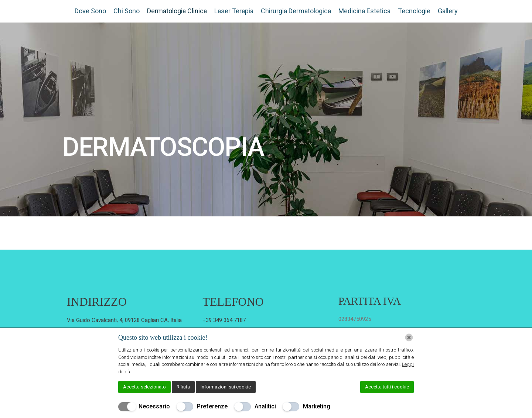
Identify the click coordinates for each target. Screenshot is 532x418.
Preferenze (212, 406)
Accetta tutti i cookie (387, 387)
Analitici (265, 406)
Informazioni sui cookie (226, 387)
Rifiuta (183, 387)
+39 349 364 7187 (224, 320)
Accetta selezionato (144, 387)
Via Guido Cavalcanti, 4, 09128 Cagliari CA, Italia (124, 320)
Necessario (154, 406)
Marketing (317, 406)
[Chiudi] (409, 338)
